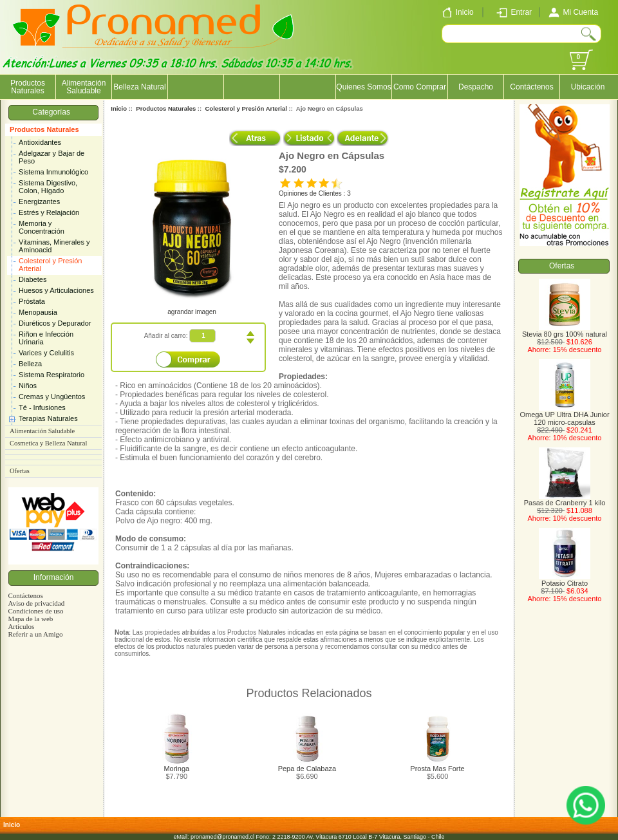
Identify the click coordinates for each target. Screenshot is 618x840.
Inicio (119, 108)
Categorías (53, 112)
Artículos (21, 626)
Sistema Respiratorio (51, 375)
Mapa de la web (30, 619)
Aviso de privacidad (36, 603)
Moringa (176, 769)
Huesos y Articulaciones (56, 290)
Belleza (30, 364)
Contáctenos (531, 87)
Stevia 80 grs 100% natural (565, 331)
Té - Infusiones (42, 407)
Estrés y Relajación (49, 212)
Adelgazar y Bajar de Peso (51, 157)
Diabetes (33, 279)
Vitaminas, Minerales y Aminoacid (54, 246)
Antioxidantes (40, 142)
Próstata (32, 301)
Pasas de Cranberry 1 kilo (565, 499)
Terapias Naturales (48, 418)
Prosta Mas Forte (437, 769)
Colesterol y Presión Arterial (50, 265)
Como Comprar (420, 87)
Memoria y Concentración (42, 227)
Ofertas (20, 471)
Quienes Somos (363, 87)
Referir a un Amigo (35, 634)
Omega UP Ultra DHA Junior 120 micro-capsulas (564, 415)
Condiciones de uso (35, 611)
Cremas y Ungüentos (52, 397)
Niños (28, 386)
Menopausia (38, 312)
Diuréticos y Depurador (55, 323)
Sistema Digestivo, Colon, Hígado (48, 187)
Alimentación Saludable (84, 87)
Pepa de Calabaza (307, 769)
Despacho (476, 87)
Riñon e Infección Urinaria (46, 338)
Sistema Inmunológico (53, 172)
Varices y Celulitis (46, 353)
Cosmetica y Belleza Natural (48, 443)
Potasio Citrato (565, 580)
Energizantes (39, 201)
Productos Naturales (44, 129)
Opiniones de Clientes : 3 (315, 193)
